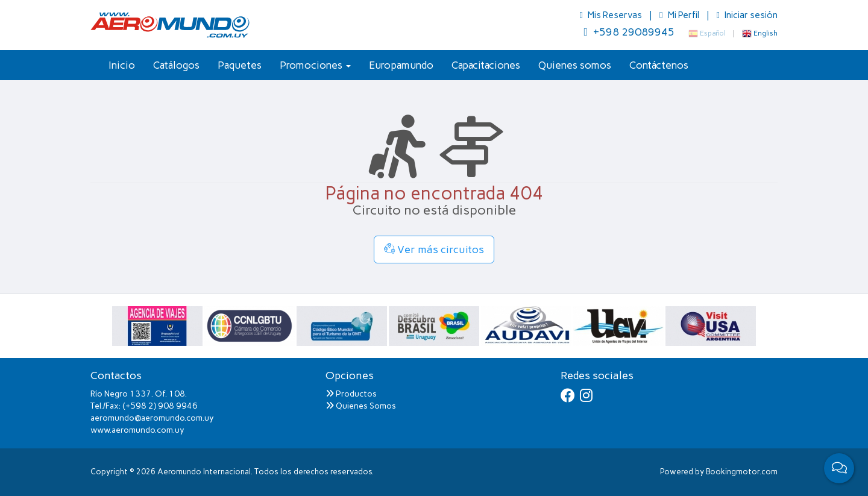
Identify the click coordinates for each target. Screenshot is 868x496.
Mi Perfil (680, 15)
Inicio (122, 65)
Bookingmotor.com (742, 472)
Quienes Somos (361, 406)
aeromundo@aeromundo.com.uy (152, 418)
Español (707, 33)
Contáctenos (659, 65)
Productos (351, 394)
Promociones (315, 65)
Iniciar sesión (747, 15)
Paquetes (240, 65)
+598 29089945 (629, 32)
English (760, 33)
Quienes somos (575, 65)
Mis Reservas (612, 15)
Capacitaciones (486, 65)
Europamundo (401, 65)
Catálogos (176, 65)
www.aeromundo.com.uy (137, 430)
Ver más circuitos (434, 250)
